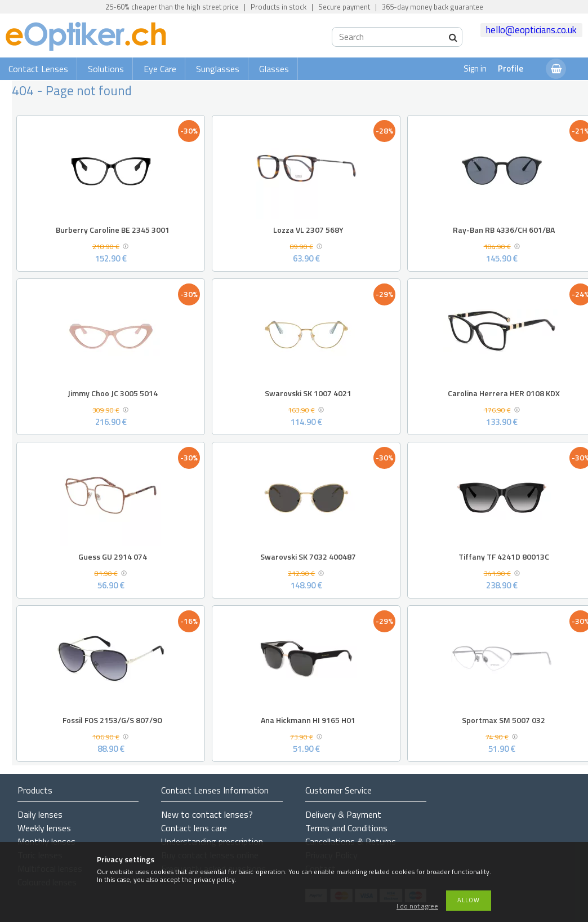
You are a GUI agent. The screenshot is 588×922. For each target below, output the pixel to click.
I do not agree (417, 907)
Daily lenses (40, 814)
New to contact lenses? (207, 814)
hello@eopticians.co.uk (531, 30)
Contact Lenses (38, 69)
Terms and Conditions (346, 828)
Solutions (106, 69)
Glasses (274, 69)
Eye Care (160, 69)
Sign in (475, 68)
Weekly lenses (44, 828)
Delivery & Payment (343, 814)
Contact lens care (194, 828)
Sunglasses (218, 69)
